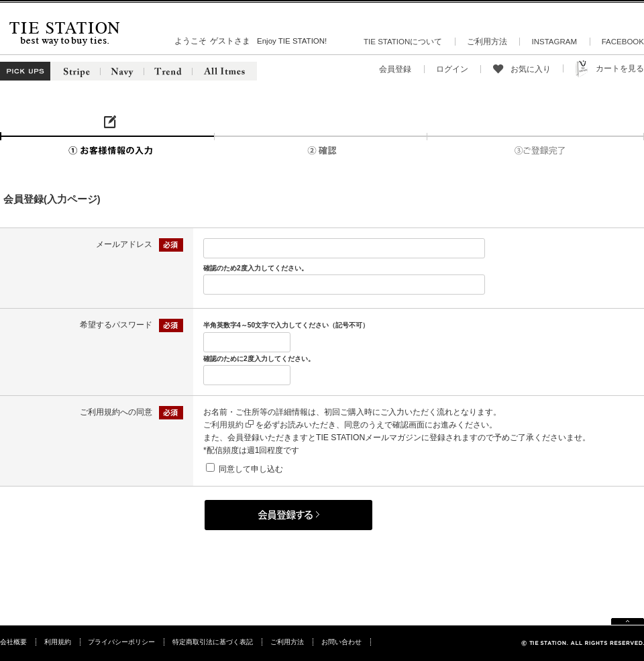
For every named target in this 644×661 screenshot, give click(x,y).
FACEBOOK (623, 42)
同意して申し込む (251, 469)
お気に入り (531, 69)
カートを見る (620, 68)
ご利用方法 (487, 42)
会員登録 (395, 69)
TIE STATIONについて (403, 42)
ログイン (452, 69)
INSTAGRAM (554, 42)
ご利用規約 (228, 425)
